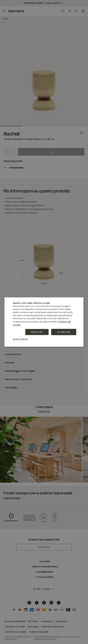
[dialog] (44, 322)
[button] (20, 339)
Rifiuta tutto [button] (37, 332)
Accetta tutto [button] (64, 332)
